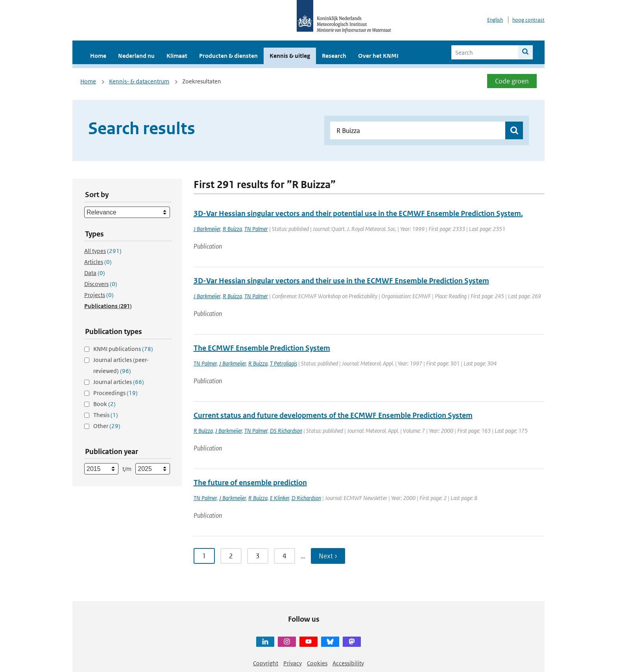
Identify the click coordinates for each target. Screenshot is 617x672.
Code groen (512, 81)
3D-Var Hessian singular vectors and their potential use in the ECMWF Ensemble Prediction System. (358, 213)
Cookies (317, 663)
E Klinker (280, 498)
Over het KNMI (378, 56)
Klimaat (177, 56)
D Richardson (306, 498)
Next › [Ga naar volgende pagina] (328, 556)
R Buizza (232, 229)
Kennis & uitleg (290, 56)
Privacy (293, 663)
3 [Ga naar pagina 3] (258, 556)
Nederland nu (136, 56)
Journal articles (119, 382)
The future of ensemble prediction (250, 483)
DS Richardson (286, 431)
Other (107, 426)
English (495, 20)
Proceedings (115, 393)
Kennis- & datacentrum (139, 81)
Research (334, 56)
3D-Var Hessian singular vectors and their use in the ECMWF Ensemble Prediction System (341, 281)
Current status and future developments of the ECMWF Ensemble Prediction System (333, 415)
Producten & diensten (228, 56)
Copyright (266, 663)
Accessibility (348, 663)
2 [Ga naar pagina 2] (231, 556)
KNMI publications (123, 349)
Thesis (106, 415)
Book (104, 404)
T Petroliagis (284, 363)
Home (98, 56)
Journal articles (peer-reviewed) (121, 365)
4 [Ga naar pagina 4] (284, 556)
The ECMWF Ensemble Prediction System (262, 348)
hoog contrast (528, 20)
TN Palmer (256, 229)
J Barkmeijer (207, 229)
